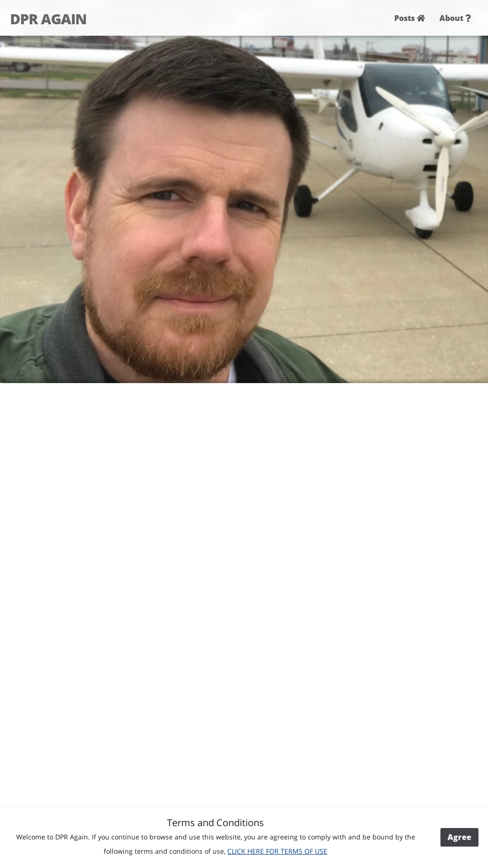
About (455, 18)
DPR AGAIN (48, 19)
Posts (410, 18)
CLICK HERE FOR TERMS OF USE (277, 851)
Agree (459, 837)
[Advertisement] (409, 533)
